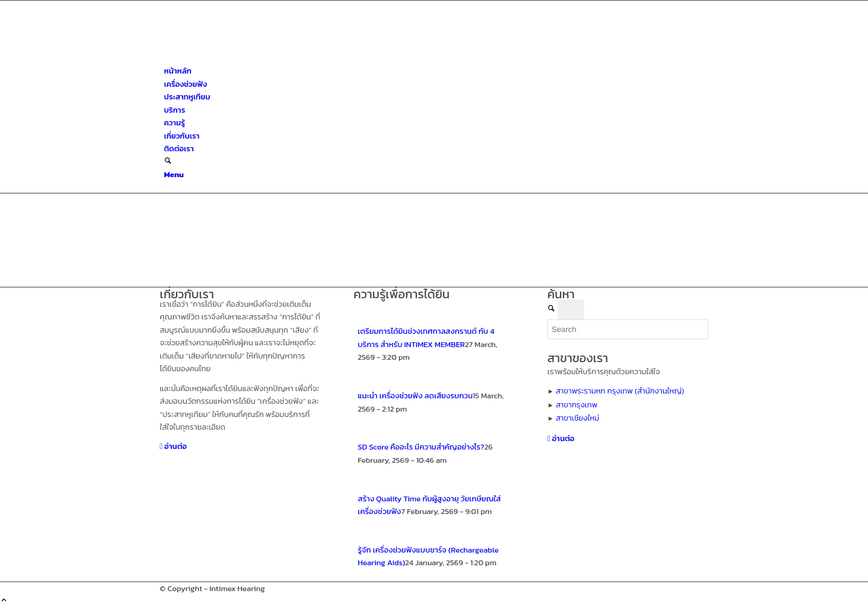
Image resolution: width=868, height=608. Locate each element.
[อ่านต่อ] (173, 446)
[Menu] (174, 174)
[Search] (168, 162)
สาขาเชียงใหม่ (577, 418)
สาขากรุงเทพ (577, 405)
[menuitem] (436, 71)
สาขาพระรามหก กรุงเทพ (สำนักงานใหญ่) (620, 391)
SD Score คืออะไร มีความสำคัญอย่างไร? (421, 447)
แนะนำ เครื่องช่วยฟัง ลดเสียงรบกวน (416, 396)
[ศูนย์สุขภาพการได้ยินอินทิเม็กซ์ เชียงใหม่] (250, 58)
